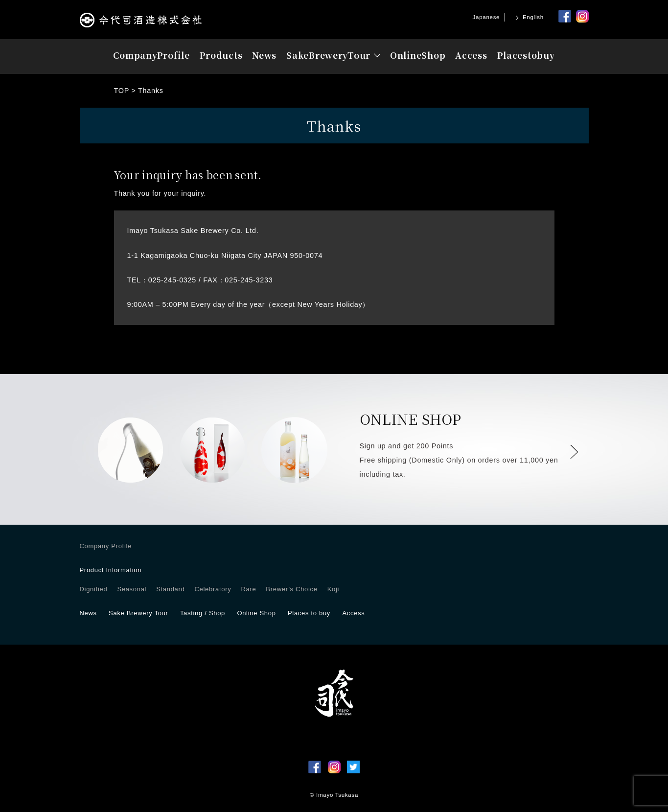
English (533, 17)
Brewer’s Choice (291, 589)
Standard (170, 589)
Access (471, 55)
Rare (248, 589)
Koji (333, 589)
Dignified (94, 589)
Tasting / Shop (203, 613)
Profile (151, 55)
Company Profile (106, 546)
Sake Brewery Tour (138, 613)
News (264, 55)
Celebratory (213, 589)
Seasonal (132, 589)
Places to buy (309, 613)
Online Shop (256, 613)
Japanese (486, 17)
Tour (328, 55)
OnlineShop (418, 55)
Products (221, 55)
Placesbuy (526, 55)
